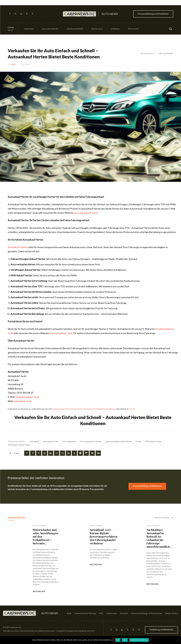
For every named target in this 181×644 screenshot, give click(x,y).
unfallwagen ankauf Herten (19, 445)
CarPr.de (132, 409)
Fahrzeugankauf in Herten (91, 442)
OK (118, 640)
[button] (170, 29)
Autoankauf (34, 442)
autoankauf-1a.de (23, 401)
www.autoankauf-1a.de (86, 213)
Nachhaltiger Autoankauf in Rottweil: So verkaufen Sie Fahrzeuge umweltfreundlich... (159, 538)
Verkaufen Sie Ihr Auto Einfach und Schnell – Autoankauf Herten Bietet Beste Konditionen (84, 409)
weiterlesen (39, 592)
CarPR (13, 64)
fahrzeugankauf (69, 442)
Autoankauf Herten (18, 247)
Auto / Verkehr (39, 526)
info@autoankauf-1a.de (27, 397)
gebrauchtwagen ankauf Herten (119, 442)
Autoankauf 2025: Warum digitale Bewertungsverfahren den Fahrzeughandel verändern (104, 537)
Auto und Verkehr (166, 54)
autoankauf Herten (51, 442)
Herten (139, 442)
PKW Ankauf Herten (153, 442)
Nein (125, 640)
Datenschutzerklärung (139, 640)
